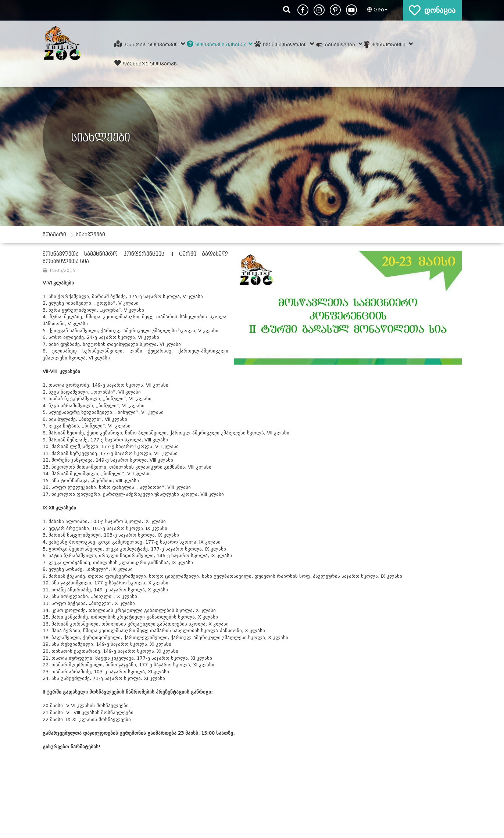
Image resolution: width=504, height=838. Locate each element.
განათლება (339, 44)
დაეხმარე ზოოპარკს (146, 63)
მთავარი (54, 235)
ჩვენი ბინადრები (284, 44)
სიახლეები (90, 235)
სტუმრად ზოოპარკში (150, 44)
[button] (376, 10)
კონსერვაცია (389, 44)
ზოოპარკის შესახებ (220, 44)
